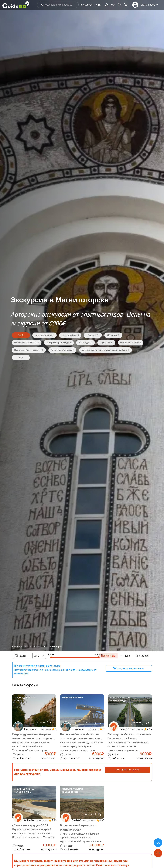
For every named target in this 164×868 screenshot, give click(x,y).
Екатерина (30, 729)
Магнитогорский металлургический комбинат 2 (105, 350)
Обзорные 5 (113, 335)
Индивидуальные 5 (44, 335)
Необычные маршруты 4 (27, 343)
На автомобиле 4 (70, 335)
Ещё (21, 357)
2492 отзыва (137, 729)
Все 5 (21, 335)
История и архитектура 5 (59, 343)
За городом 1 (86, 343)
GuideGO (124, 729)
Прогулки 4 (106, 343)
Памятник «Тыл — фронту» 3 (29, 350)
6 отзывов (46, 729)
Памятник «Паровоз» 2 (62, 350)
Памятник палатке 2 (131, 343)
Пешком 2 (93, 335)
